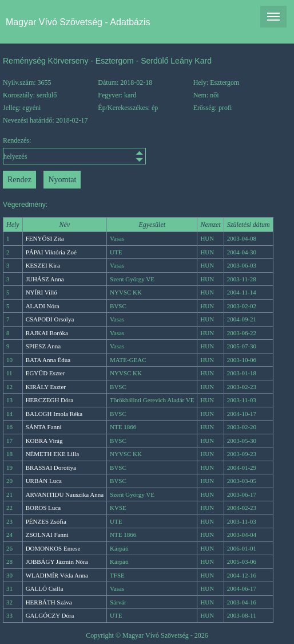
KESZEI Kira (43, 265)
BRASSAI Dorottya (51, 468)
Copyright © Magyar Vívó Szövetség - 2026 (147, 635)
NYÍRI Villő (41, 292)
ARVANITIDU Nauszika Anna (65, 494)
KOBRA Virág (44, 441)
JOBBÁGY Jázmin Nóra (57, 561)
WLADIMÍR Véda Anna (57, 575)
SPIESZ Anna (43, 346)
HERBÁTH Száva (49, 602)
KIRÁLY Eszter (46, 387)
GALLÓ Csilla (45, 588)
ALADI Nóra (43, 306)
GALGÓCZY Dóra (50, 615)
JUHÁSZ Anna (45, 279)
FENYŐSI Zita (45, 238)
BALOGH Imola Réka (54, 414)
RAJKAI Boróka (47, 333)
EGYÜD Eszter (45, 373)
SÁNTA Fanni (44, 427)
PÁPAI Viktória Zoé (51, 252)
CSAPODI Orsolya (50, 319)
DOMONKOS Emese (53, 548)
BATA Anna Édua (48, 360)
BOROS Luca (43, 508)
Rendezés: (39, 150)
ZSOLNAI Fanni (47, 535)
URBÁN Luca (44, 481)
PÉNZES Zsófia (46, 521)
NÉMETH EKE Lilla (52, 454)
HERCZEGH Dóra (49, 400)
